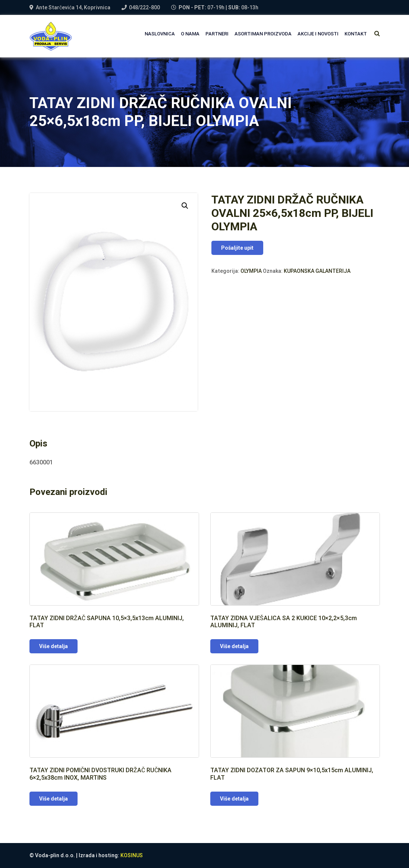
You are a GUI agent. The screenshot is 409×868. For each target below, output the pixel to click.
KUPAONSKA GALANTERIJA (317, 271)
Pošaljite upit (237, 248)
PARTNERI (217, 34)
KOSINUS (132, 855)
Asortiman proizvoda (263, 34)
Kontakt (356, 34)
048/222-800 (144, 7)
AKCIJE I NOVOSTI (318, 34)
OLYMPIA (251, 271)
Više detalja (54, 646)
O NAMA (190, 34)
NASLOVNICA (160, 34)
